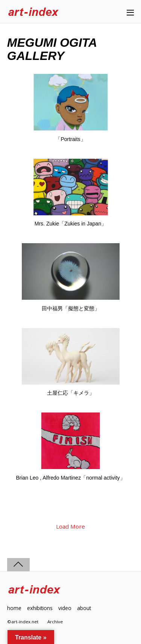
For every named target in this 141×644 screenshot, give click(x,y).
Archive (55, 622)
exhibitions (40, 608)
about (84, 608)
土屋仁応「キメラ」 (71, 393)
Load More (70, 526)
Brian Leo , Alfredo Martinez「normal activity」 (70, 478)
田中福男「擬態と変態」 (71, 308)
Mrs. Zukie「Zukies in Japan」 (70, 224)
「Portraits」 (70, 139)
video (65, 608)
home (14, 608)
